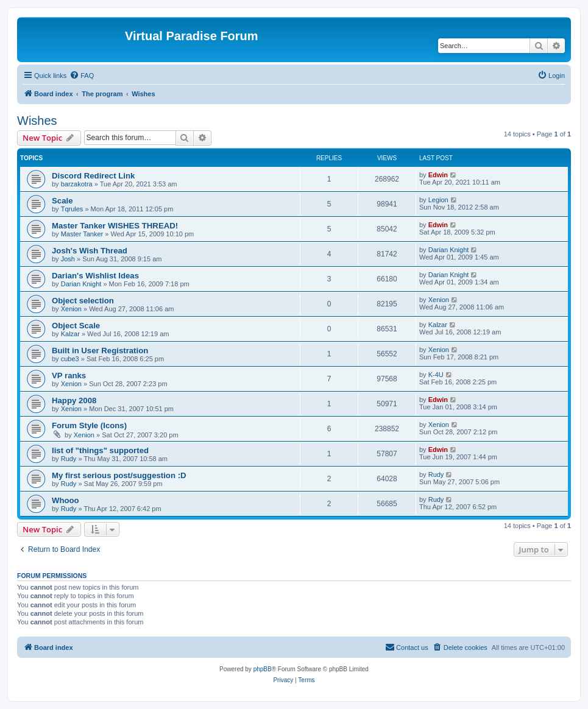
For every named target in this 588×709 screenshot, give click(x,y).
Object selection (83, 301)
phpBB (263, 669)
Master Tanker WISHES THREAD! (115, 226)
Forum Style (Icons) (89, 425)
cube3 (70, 359)
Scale (62, 201)
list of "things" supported (100, 450)
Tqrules (72, 209)
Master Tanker (82, 234)
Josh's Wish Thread (90, 251)
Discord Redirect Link (93, 176)
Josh (68, 259)
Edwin (438, 175)
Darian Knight (449, 250)
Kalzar (70, 334)
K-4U (436, 375)
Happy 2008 (74, 400)
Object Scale (76, 326)
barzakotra (77, 184)
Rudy (69, 459)
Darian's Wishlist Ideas (95, 276)
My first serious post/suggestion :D (119, 475)
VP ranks (69, 376)
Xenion (71, 309)
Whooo (66, 500)
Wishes (37, 121)
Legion (438, 200)
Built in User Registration (100, 351)
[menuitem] (82, 76)
